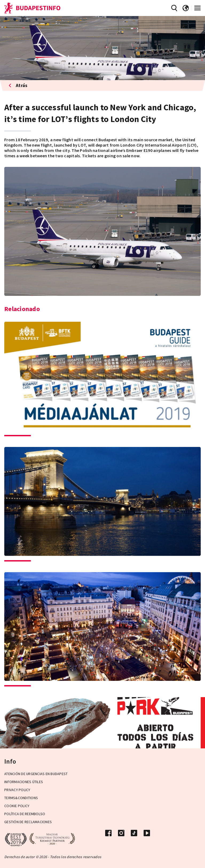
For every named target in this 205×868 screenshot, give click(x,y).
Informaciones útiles (24, 782)
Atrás (18, 85)
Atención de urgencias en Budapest (36, 774)
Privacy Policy (17, 790)
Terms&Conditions (21, 798)
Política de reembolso (25, 814)
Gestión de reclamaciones (28, 822)
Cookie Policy (17, 806)
